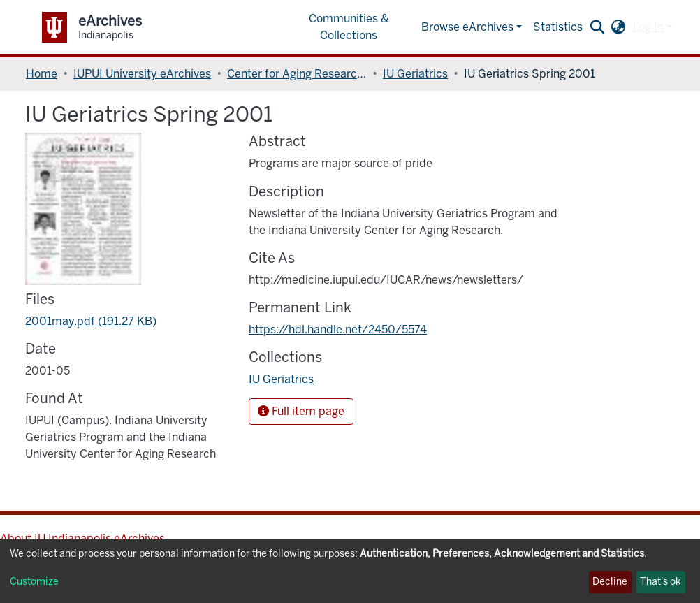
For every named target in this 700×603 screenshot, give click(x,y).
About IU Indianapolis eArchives (82, 538)
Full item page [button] (301, 411)
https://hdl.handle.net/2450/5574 (338, 329)
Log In (648, 27)
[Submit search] (598, 27)
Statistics (558, 27)
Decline (610, 582)
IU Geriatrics (415, 74)
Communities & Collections (349, 27)
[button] (619, 27)
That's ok (661, 582)
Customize (34, 582)
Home (42, 74)
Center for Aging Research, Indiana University (297, 74)
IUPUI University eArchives (142, 74)
